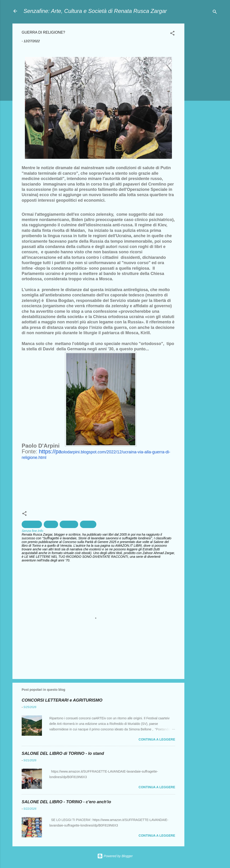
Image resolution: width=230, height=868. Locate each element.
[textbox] (98, 279)
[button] (172, 34)
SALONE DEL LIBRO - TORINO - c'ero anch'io (66, 802)
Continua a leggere (157, 739)
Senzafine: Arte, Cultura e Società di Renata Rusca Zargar (95, 11)
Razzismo (69, 524)
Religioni (88, 524)
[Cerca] (215, 13)
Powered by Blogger (115, 856)
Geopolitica (32, 524)
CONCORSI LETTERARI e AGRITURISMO (62, 700)
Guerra (51, 524)
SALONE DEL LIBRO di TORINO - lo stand (63, 753)
